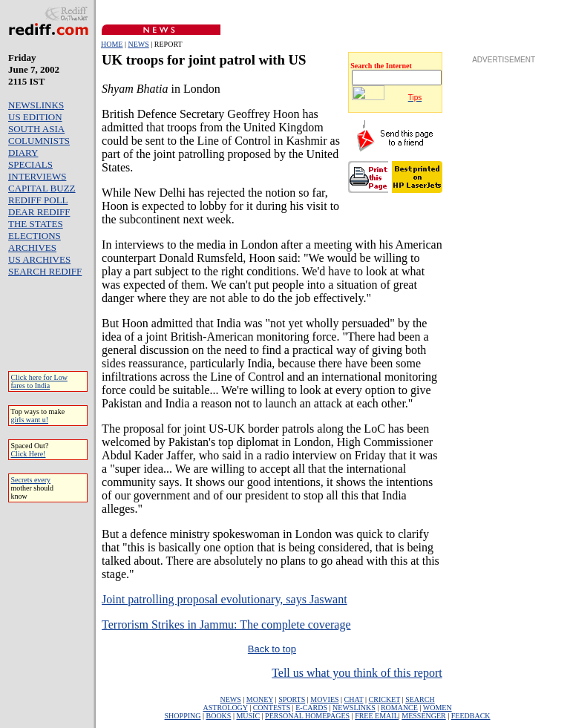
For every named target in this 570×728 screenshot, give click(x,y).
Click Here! (29, 454)
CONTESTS (272, 708)
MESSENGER (423, 716)
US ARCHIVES (39, 259)
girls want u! (30, 420)
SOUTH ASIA (36, 129)
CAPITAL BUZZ (42, 188)
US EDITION (35, 117)
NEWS (138, 44)
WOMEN (438, 708)
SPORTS (292, 699)
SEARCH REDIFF (45, 271)
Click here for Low (39, 377)
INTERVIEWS (37, 176)
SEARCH (420, 699)
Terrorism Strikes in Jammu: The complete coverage (226, 624)
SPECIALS (30, 164)
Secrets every (31, 480)
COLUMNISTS (39, 141)
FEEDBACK (471, 716)
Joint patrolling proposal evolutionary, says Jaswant (224, 599)
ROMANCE (399, 708)
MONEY (260, 699)
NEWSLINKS (36, 105)
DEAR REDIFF (39, 212)
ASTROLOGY (225, 708)
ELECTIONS (35, 236)
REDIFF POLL (38, 200)
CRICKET (385, 699)
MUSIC (248, 716)
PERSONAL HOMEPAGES (307, 716)
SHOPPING (183, 716)
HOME (112, 44)
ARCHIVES (32, 247)
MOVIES (324, 699)
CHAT (354, 699)
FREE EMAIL (377, 716)
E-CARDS (311, 708)
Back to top (272, 649)
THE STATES (36, 224)
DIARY (23, 153)
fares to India (31, 386)
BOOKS (218, 716)
